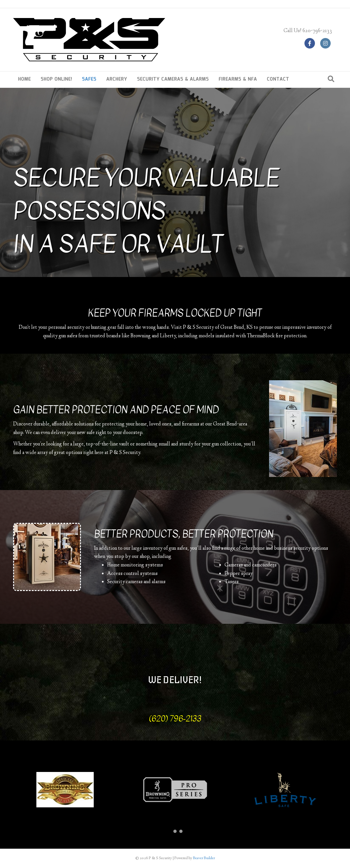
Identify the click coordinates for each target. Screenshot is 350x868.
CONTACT (278, 79)
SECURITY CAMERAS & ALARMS (173, 79)
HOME (24, 79)
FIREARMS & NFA (238, 79)
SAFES (89, 79)
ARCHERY (117, 79)
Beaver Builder (204, 858)
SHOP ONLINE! (56, 79)
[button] (169, 831)
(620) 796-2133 (175, 719)
